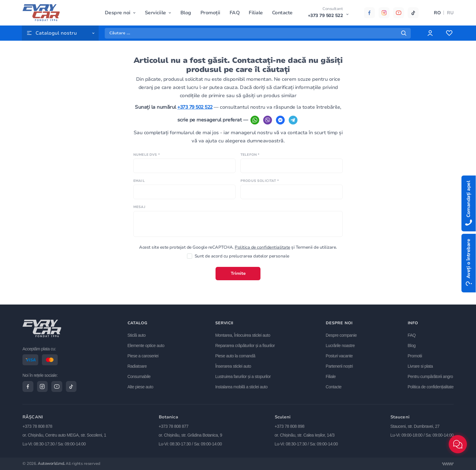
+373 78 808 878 (37, 426)
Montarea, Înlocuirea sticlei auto (243, 335)
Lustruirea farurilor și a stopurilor (243, 376)
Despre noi (118, 13)
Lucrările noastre (340, 345)
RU (450, 13)
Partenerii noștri (339, 366)
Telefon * (250, 163)
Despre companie (341, 335)
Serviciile (155, 13)
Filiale (256, 13)
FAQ (235, 13)
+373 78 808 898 (290, 426)
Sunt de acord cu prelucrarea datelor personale (238, 265)
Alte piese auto (141, 386)
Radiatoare (138, 366)
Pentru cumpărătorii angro (430, 376)
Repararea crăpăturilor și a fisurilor (245, 345)
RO (437, 13)
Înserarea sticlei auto (233, 366)
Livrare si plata (420, 366)
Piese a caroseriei (143, 356)
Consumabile (139, 376)
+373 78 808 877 (174, 426)
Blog (186, 13)
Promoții (210, 13)
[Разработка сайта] (448, 464)
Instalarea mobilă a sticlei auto (242, 386)
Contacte (282, 13)
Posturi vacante (339, 356)
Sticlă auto (137, 335)
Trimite (238, 282)
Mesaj (139, 215)
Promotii (415, 356)
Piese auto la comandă (236, 356)
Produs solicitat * (260, 189)
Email (139, 189)
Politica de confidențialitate (262, 255)
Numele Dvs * (146, 163)
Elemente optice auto (146, 345)
